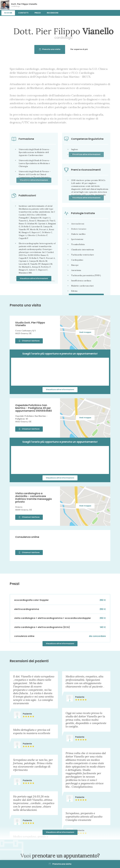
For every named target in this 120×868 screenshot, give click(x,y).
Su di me (8, 13)
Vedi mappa (85, 332)
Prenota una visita (60, 864)
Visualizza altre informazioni (34, 278)
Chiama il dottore (29, 341)
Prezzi (38, 13)
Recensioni (53, 13)
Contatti (23, 13)
